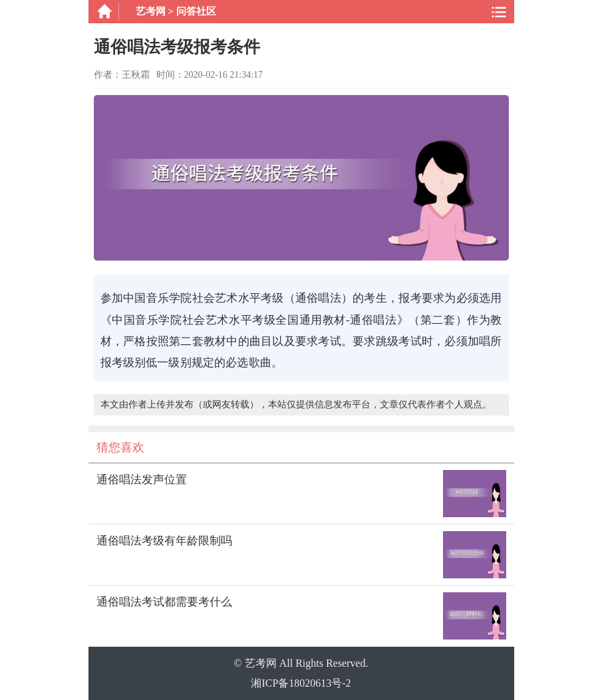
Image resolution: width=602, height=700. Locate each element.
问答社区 (196, 11)
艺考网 (151, 11)
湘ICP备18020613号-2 (301, 683)
